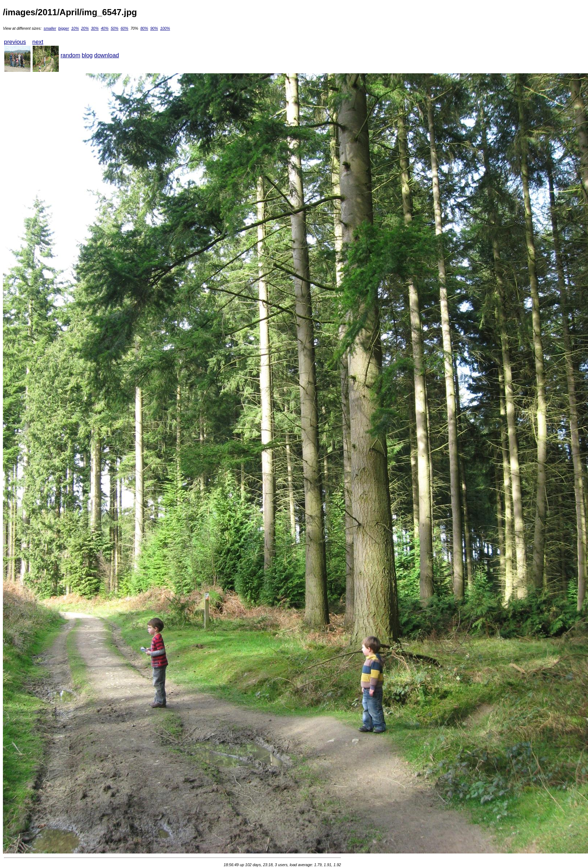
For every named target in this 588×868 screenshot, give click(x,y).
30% (95, 28)
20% (85, 28)
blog (87, 55)
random (70, 55)
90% (154, 28)
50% (114, 28)
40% (105, 28)
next (38, 42)
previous (15, 42)
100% (165, 28)
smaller (50, 28)
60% (124, 28)
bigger (64, 28)
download (107, 55)
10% (75, 28)
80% (144, 28)
